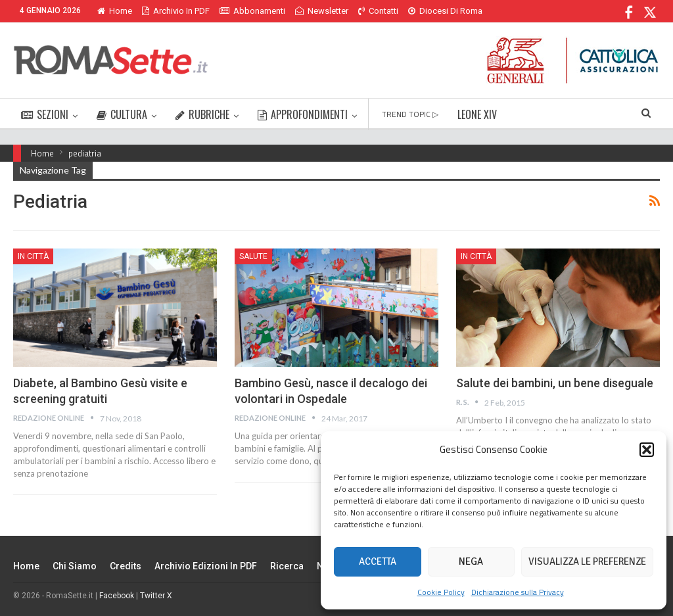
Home (115, 11)
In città (33, 256)
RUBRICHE (202, 114)
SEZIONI (45, 114)
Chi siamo (75, 566)
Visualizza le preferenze (587, 561)
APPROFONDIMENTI (303, 114)
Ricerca (287, 566)
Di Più (422, 11)
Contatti (378, 11)
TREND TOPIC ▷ (410, 114)
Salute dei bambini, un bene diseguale (555, 383)
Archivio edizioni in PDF (206, 566)
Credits (126, 566)
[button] (647, 450)
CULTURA (122, 114)
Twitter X (156, 596)
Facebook (117, 596)
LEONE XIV (477, 114)
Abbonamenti (252, 11)
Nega (471, 561)
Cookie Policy (441, 592)
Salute (253, 256)
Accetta (378, 561)
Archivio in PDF (176, 11)
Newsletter (322, 11)
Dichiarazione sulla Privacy (518, 592)
